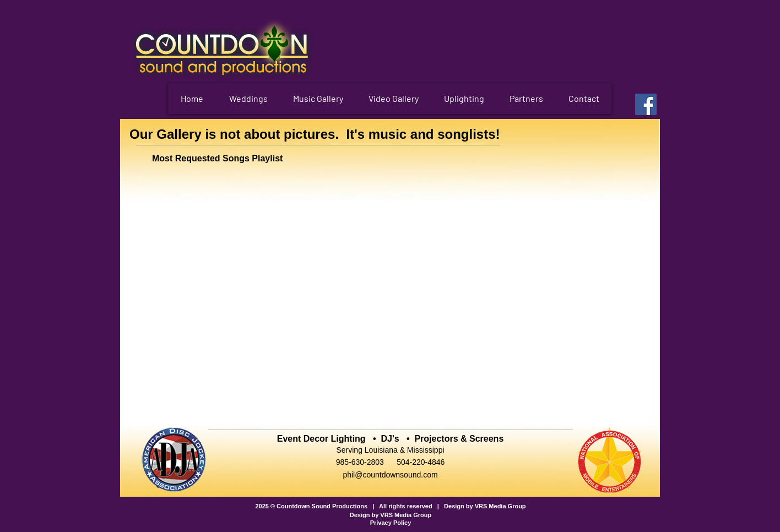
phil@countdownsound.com (390, 475)
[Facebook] (646, 104)
